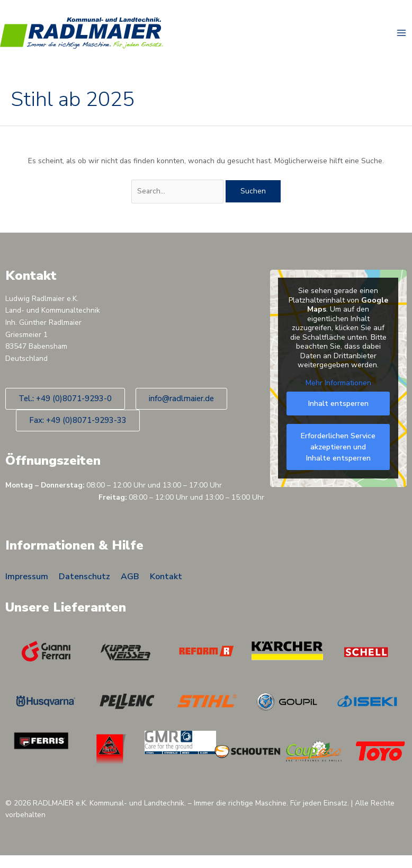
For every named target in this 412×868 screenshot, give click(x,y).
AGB (130, 578)
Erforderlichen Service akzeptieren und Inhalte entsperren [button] (338, 449)
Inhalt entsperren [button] (338, 405)
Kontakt (166, 578)
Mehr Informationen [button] (338, 384)
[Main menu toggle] (402, 34)
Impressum (27, 578)
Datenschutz (84, 578)
